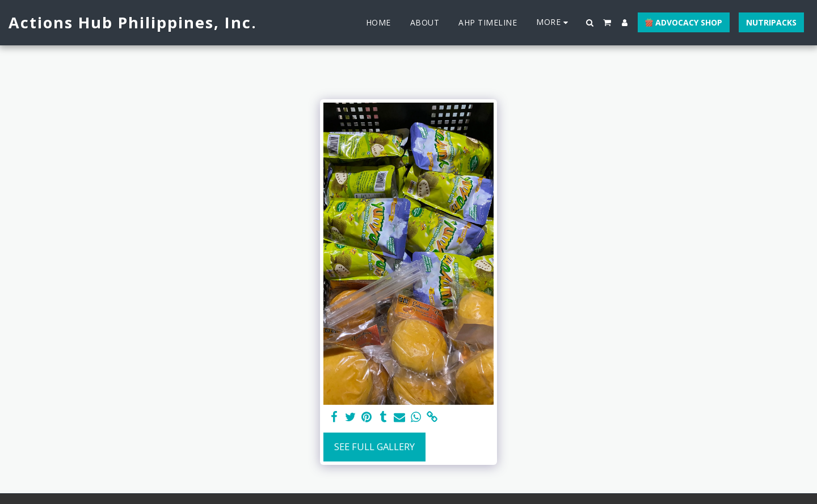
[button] (590, 23)
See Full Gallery (374, 446)
